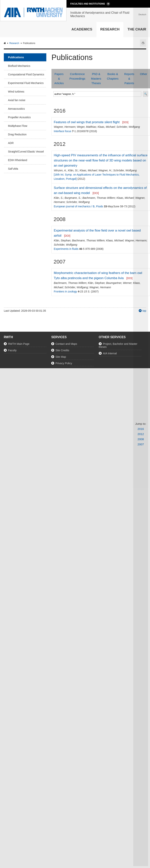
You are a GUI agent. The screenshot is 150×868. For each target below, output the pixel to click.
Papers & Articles (59, 79)
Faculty (12, 350)
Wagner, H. (105, 170)
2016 (141, 429)
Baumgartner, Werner (119, 283)
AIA (5, 43)
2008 (141, 439)
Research (110, 29)
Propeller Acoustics (19, 117)
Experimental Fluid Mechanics (26, 83)
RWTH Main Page (19, 344)
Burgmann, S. (73, 198)
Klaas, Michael (106, 127)
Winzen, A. (60, 170)
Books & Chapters (113, 76)
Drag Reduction (17, 134)
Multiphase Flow (18, 126)
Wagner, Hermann (65, 127)
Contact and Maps (66, 344)
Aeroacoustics (16, 109)
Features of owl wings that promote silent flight (87, 122)
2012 (141, 434)
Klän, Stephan (62, 240)
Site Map (61, 357)
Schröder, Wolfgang (128, 127)
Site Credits (62, 350)
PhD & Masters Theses (96, 79)
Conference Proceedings (77, 76)
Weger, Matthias (86, 127)
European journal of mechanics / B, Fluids (78, 206)
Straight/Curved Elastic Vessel (26, 152)
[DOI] (125, 122)
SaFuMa (13, 169)
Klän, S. (58, 198)
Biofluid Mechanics (19, 66)
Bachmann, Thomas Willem (99, 198)
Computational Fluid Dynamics (26, 74)
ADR (11, 143)
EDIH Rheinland (18, 160)
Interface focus (63, 131)
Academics (82, 29)
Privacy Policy (64, 363)
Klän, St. (73, 170)
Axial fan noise (17, 100)
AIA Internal (110, 353)
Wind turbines (16, 92)
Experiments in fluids (66, 249)
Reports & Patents (129, 79)
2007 (141, 444)
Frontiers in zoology (65, 291)
